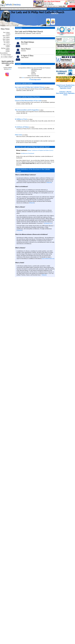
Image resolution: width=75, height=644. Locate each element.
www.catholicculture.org (48, 259)
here (10, 69)
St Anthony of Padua (22, 127)
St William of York (21, 119)
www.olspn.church (35, 80)
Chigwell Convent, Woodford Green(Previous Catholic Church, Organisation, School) (65, 87)
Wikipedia (49, 182)
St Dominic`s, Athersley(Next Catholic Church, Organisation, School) (65, 93)
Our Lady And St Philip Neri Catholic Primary (30, 87)
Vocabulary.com (48, 223)
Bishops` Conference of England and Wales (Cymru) (40, 150)
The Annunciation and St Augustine (27, 110)
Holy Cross (19, 135)
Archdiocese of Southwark (28, 153)
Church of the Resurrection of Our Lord (28, 101)
